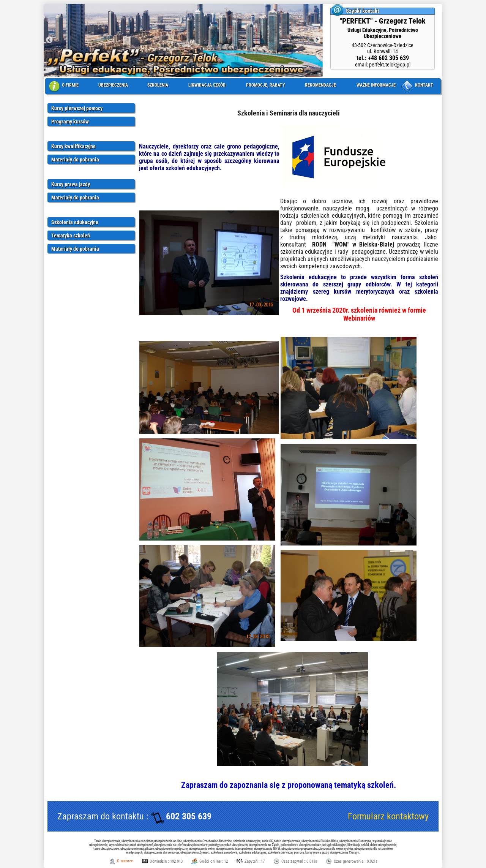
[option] (183, 40)
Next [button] (317, 40)
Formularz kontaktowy (388, 816)
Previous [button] (49, 40)
